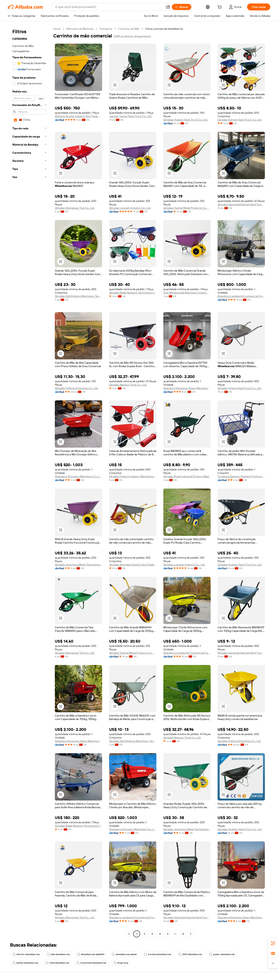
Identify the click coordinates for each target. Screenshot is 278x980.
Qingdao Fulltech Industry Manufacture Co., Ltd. (133, 476)
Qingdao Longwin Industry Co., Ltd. (130, 208)
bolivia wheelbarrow (25, 963)
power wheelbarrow (222, 954)
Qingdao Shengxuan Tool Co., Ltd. (75, 208)
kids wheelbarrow (58, 954)
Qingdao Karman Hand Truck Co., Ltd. (240, 120)
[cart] (220, 8)
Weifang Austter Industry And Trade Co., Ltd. (78, 116)
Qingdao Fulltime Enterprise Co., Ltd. (77, 388)
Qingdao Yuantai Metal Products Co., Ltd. (187, 208)
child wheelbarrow (57, 963)
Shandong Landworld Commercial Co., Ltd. (241, 296)
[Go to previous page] (129, 934)
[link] (273, 943)
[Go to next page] (191, 934)
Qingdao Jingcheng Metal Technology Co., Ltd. (78, 565)
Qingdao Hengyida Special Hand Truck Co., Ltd (241, 204)
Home (57, 29)
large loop (121, 963)
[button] (168, 7)
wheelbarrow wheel (124, 954)
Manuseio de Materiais (80, 29)
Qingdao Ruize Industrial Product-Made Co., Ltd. (187, 476)
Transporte (106, 29)
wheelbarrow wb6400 (91, 954)
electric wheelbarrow (26, 954)
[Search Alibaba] (109, 7)
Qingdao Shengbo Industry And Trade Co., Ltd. (133, 565)
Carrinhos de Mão (129, 29)
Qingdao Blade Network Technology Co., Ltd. (133, 293)
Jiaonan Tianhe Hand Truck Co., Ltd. (130, 116)
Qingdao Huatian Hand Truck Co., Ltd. (186, 120)
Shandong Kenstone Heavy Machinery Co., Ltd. (187, 388)
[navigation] (29, 482)
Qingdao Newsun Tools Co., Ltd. (128, 385)
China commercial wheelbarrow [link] (164, 29)
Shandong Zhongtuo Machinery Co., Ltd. (78, 476)
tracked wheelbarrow (158, 954)
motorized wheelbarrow (91, 963)
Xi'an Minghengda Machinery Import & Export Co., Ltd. (187, 293)
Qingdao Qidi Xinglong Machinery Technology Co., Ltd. (78, 296)
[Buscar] (182, 7)
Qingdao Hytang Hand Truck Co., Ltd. (239, 388)
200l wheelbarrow (190, 954)
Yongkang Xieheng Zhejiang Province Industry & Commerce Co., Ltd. (241, 476)
